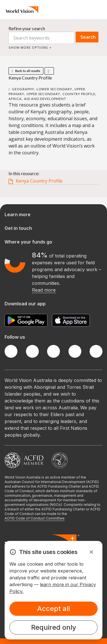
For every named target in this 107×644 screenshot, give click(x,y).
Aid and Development (45, 99)
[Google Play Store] (26, 320)
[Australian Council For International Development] (24, 460)
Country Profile (79, 94)
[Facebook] (11, 351)
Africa (15, 99)
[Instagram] (53, 351)
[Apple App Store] (71, 320)
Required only (54, 627)
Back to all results (26, 71)
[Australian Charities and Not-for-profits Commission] (60, 460)
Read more (44, 290)
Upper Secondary (43, 94)
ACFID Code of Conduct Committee (35, 518)
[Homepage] (23, 10)
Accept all (53, 609)
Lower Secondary (54, 89)
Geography (23, 89)
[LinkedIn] (75, 351)
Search (88, 37)
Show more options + (30, 47)
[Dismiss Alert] (91, 552)
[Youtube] (96, 351)
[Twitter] (32, 351)
